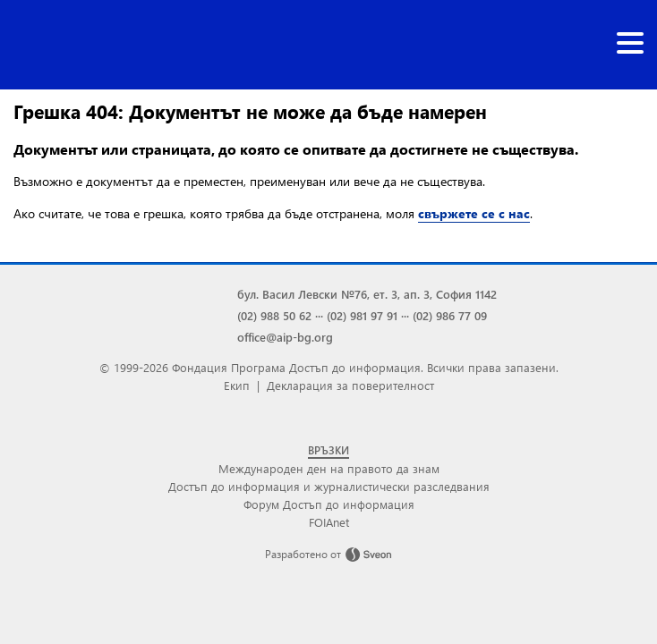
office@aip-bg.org (285, 337)
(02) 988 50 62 (274, 315)
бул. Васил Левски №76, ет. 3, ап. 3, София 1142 (367, 294)
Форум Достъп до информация (329, 504)
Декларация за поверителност (350, 385)
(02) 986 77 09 (450, 315)
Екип (237, 385)
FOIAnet (329, 522)
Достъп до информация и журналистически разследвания (329, 486)
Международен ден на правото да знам (329, 468)
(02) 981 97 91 (362, 315)
